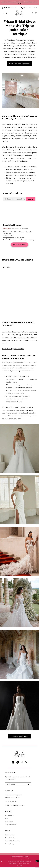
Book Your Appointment (19, 736)
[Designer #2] (19, 500)
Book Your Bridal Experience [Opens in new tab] (19, 64)
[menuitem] (10, 8)
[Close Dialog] (2, 862)
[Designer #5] (19, 655)
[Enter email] (19, 785)
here (21, 866)
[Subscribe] (30, 785)
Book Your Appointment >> (13, 349)
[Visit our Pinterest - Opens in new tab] (26, 763)
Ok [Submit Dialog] (37, 862)
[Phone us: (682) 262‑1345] (29, 8)
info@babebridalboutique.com (15, 806)
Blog (7, 819)
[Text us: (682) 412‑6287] (10, 8)
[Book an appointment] (36, 13)
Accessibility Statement (12, 841)
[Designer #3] (19, 552)
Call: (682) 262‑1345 (11, 802)
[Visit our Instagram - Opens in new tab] (13, 763)
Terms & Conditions (11, 838)
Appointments (10, 835)
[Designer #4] (19, 603)
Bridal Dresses (10, 816)
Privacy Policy (10, 844)
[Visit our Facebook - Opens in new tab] (18, 763)
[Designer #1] (19, 449)
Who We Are (9, 822)
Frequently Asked (11, 825)
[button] (3, 13)
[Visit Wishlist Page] (32, 13)
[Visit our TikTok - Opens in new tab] (22, 763)
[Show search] (7, 13)
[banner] (19, 13)
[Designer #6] (19, 706)
